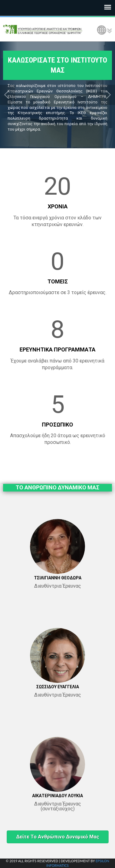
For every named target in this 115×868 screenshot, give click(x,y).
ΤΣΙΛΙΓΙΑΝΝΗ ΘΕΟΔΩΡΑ (58, 578)
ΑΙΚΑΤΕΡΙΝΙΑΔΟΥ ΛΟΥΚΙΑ (57, 796)
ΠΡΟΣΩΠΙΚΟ (57, 425)
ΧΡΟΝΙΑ (58, 206)
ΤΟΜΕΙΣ (58, 281)
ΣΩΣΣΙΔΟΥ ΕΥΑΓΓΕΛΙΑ (58, 687)
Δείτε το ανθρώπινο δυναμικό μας (58, 837)
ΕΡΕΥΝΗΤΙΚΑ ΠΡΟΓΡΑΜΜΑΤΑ (57, 349)
